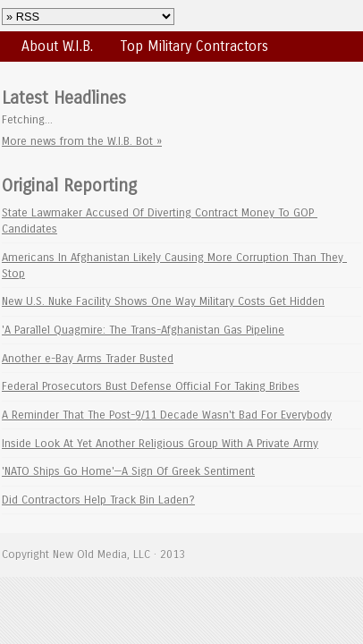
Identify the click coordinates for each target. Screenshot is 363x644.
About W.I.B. (57, 46)
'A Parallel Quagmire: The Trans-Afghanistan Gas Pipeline (143, 330)
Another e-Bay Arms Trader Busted (88, 358)
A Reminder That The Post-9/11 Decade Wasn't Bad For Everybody (167, 415)
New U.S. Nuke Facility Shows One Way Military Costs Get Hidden (163, 301)
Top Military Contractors (194, 46)
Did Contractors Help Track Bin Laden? (98, 500)
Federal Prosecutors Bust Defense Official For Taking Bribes (151, 386)
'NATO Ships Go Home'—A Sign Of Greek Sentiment (128, 471)
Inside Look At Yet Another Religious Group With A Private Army (160, 443)
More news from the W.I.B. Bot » (82, 141)
